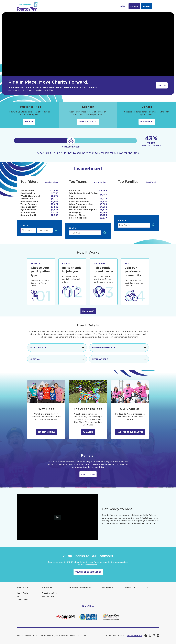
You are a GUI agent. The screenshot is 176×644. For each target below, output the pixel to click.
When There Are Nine (81, 204)
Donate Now (147, 122)
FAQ (19, 596)
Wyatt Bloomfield (30, 196)
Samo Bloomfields (79, 201)
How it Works (22, 593)
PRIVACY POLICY (134, 636)
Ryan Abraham (28, 210)
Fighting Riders (78, 207)
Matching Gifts (48, 596)
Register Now (88, 474)
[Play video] (58, 517)
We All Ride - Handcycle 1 (83, 210)
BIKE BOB (74, 190)
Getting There (119, 359)
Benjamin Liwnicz (30, 201)
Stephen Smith (28, 215)
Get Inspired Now (46, 432)
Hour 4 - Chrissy (78, 215)
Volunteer (107, 588)
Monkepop (75, 212)
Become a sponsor (88, 122)
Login (122, 6)
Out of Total (151, 182)
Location (57, 359)
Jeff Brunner (27, 190)
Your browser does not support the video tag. (88, 44)
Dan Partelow (28, 193)
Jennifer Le (27, 199)
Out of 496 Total (51, 182)
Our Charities (22, 600)
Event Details (24, 588)
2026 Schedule (57, 348)
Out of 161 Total (101, 182)
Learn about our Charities (130, 432)
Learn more (88, 311)
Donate (147, 6)
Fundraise (47, 588)
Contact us (130, 588)
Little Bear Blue (78, 199)
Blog (149, 588)
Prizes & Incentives (50, 593)
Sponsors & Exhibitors (80, 588)
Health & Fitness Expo (119, 348)
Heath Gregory (28, 207)
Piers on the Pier (78, 218)
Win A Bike (88, 432)
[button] (157, 6)
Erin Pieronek (28, 212)
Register (134, 6)
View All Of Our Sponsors (88, 572)
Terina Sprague (29, 204)
